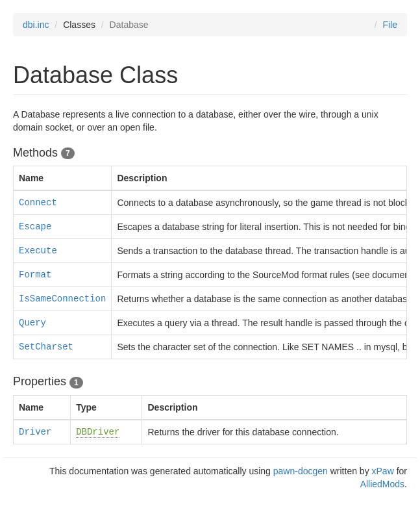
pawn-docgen (301, 471)
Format (35, 275)
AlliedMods (382, 484)
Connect (38, 203)
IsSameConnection (62, 299)
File (390, 25)
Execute (38, 251)
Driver (35, 432)
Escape (35, 227)
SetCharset (46, 347)
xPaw (383, 471)
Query (32, 323)
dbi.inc (36, 25)
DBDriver (98, 432)
